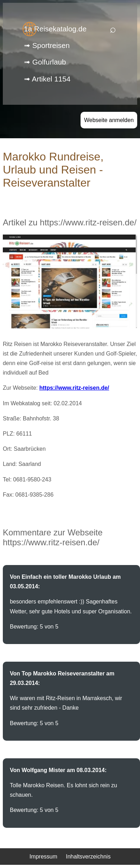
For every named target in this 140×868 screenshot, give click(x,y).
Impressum (43, 857)
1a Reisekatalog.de (55, 29)
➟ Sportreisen (47, 45)
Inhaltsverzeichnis (88, 857)
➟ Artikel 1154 (47, 79)
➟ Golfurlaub (45, 62)
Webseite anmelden (109, 120)
